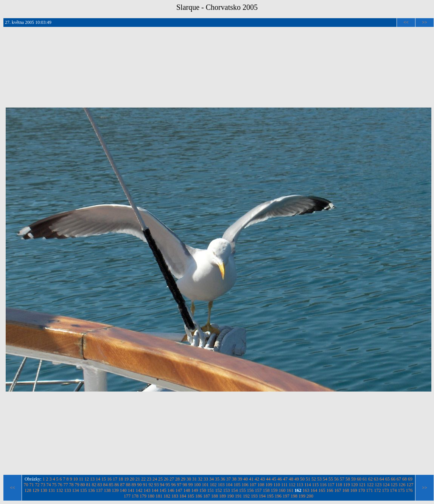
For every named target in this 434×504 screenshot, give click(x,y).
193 (254, 496)
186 (199, 496)
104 (229, 485)
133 (68, 490)
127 (410, 485)
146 (171, 490)
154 (235, 490)
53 (319, 479)
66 (393, 479)
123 (378, 485)
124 (386, 485)
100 (197, 485)
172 (378, 490)
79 (77, 485)
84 (105, 485)
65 (387, 479)
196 (278, 496)
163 (306, 490)
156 (250, 490)
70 (26, 485)
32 (200, 479)
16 (109, 479)
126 (402, 485)
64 (382, 479)
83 (100, 485)
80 (82, 485)
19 (126, 479)
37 (229, 479)
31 (194, 479)
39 (240, 479)
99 (190, 485)
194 (262, 496)
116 (323, 485)
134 (76, 490)
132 (60, 490)
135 (84, 490)
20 (132, 479)
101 (205, 485)
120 (355, 485)
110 (277, 485)
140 (123, 490)
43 (263, 479)
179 (143, 496)
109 (269, 485)
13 (92, 479)
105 (237, 485)
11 (81, 479)
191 (238, 496)
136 (92, 490)
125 (394, 485)
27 (172, 479)
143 (147, 490)
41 (251, 479)
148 (187, 490)
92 (151, 485)
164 (314, 490)
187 (207, 496)
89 (134, 485)
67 (399, 479)
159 (274, 490)
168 (346, 490)
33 (206, 479)
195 (270, 496)
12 (87, 479)
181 (159, 496)
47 (285, 479)
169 (354, 490)
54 (325, 479)
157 (258, 490)
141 (131, 490)
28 (177, 479)
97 (179, 485)
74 (48, 485)
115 (316, 485)
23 (149, 479)
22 (143, 479)
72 (37, 485)
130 (44, 490)
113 (300, 485)
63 (376, 479)
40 (246, 479)
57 (342, 479)
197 (286, 496)
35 (217, 479)
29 (183, 479)
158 (266, 490)
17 (115, 479)
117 (331, 485)
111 (284, 485)
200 (310, 496)
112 (292, 485)
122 (370, 485)
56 (336, 479)
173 (386, 490)
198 (294, 496)
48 (291, 479)
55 (331, 479)
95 (168, 485)
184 (183, 496)
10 (76, 479)
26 (166, 479)
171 (370, 490)
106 (245, 485)
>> (425, 22)
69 (410, 479)
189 (222, 496)
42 (257, 479)
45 (274, 479)
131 (52, 490)
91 (145, 485)
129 (36, 490)
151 (211, 490)
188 (215, 496)
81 (88, 485)
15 (104, 479)
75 (54, 485)
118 (339, 485)
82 (94, 485)
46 (280, 479)
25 (160, 479)
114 (308, 485)
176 (409, 490)
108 (261, 485)
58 (348, 479)
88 (128, 485)
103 (221, 485)
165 (322, 490)
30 (189, 479)
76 (60, 485)
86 (117, 485)
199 (302, 496)
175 (401, 490)
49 (297, 479)
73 (43, 485)
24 (155, 479)
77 (65, 485)
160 (282, 490)
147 (179, 490)
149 (195, 490)
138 (107, 490)
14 (98, 479)
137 (100, 490)
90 (139, 485)
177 (127, 496)
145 (163, 490)
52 (314, 479)
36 (223, 479)
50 (302, 479)
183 (175, 496)
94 (162, 485)
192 (246, 496)
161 (290, 490)
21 (138, 479)
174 (394, 490)
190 (230, 496)
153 (227, 490)
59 (353, 479)
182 (167, 496)
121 (362, 485)
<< (406, 22)
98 (185, 485)
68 (404, 479)
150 (203, 490)
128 (28, 490)
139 (115, 490)
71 (31, 485)
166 (330, 490)
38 (234, 479)
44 (268, 479)
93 (156, 485)
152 (219, 490)
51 (308, 479)
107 (253, 485)
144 (155, 490)
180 (151, 496)
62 (370, 479)
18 (121, 479)
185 (191, 496)
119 (347, 485)
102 (213, 485)
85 (111, 485)
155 (243, 490)
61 (365, 479)
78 (71, 485)
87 (122, 485)
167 (338, 490)
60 (359, 479)
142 (139, 490)
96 (173, 485)
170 (362, 490)
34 (212, 479)
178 (135, 496)
